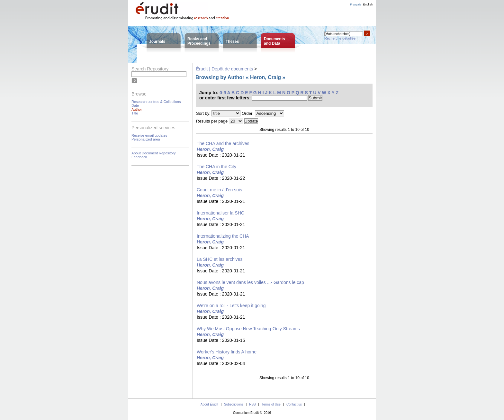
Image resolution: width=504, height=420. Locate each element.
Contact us (294, 404)
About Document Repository (154, 153)
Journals (157, 41)
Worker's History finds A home (227, 352)
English (368, 5)
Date (135, 105)
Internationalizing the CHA (223, 236)
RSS (252, 404)
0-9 (223, 93)
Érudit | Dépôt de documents (225, 69)
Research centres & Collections (156, 102)
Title (135, 113)
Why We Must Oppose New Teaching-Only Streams (248, 329)
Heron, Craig (210, 149)
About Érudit (209, 404)
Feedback (139, 157)
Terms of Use (271, 404)
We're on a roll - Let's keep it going (231, 306)
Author (137, 109)
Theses (232, 41)
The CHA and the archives (223, 143)
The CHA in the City (216, 167)
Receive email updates (149, 135)
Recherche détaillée (340, 38)
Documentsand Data (274, 41)
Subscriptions (234, 404)
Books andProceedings (199, 41)
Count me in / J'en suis (219, 190)
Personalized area (146, 139)
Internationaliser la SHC (221, 213)
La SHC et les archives (220, 259)
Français (356, 5)
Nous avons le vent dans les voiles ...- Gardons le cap (250, 282)
